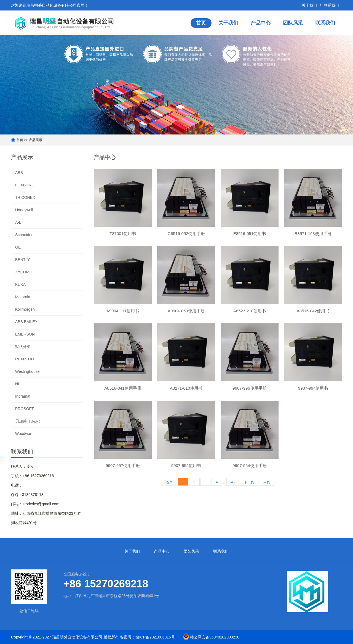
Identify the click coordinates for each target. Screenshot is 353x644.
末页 (267, 482)
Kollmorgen (25, 309)
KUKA (20, 284)
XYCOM (22, 272)
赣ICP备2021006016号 (155, 637)
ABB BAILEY (26, 322)
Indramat (23, 396)
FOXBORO (25, 185)
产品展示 (36, 140)
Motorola (23, 297)
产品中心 (261, 23)
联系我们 (331, 5)
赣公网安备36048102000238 (215, 637)
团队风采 (293, 23)
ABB (19, 173)
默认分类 (23, 347)
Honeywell (24, 210)
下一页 (249, 482)
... (224, 482)
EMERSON (25, 334)
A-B (18, 222)
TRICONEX (25, 197)
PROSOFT (25, 409)
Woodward (24, 434)
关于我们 (309, 5)
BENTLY (22, 260)
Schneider (24, 235)
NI (17, 384)
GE (18, 247)
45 (233, 482)
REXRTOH (25, 359)
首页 (201, 23)
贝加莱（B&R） (29, 421)
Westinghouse (27, 371)
